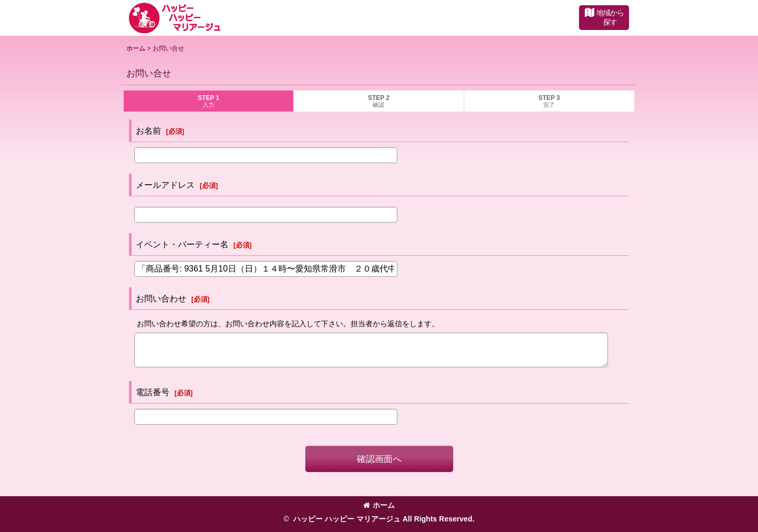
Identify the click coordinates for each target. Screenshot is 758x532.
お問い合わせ (161, 298)
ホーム (379, 505)
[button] (604, 18)
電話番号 (153, 392)
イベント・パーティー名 (182, 244)
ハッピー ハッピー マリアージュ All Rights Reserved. (383, 519)
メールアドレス (165, 185)
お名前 (148, 131)
